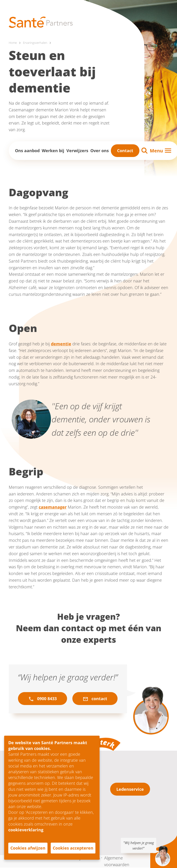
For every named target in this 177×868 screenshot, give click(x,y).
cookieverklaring (26, 830)
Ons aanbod (27, 151)
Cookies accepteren (73, 848)
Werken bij (53, 151)
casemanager (53, 507)
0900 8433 (43, 699)
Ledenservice (130, 789)
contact (95, 699)
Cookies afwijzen (28, 848)
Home (13, 43)
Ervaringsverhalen (36, 43)
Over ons (100, 151)
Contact (125, 151)
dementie (61, 344)
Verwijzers (77, 151)
